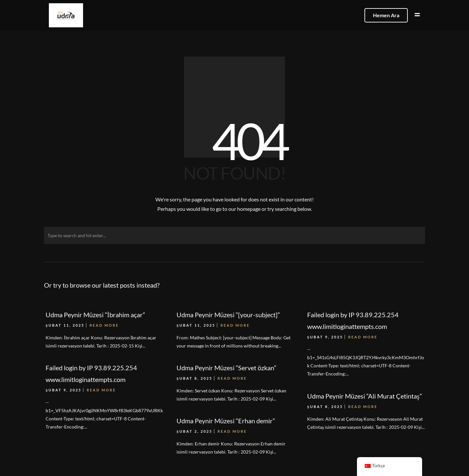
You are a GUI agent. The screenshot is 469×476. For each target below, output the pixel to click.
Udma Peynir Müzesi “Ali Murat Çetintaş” (364, 396)
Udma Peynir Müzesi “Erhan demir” (226, 421)
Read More (101, 390)
